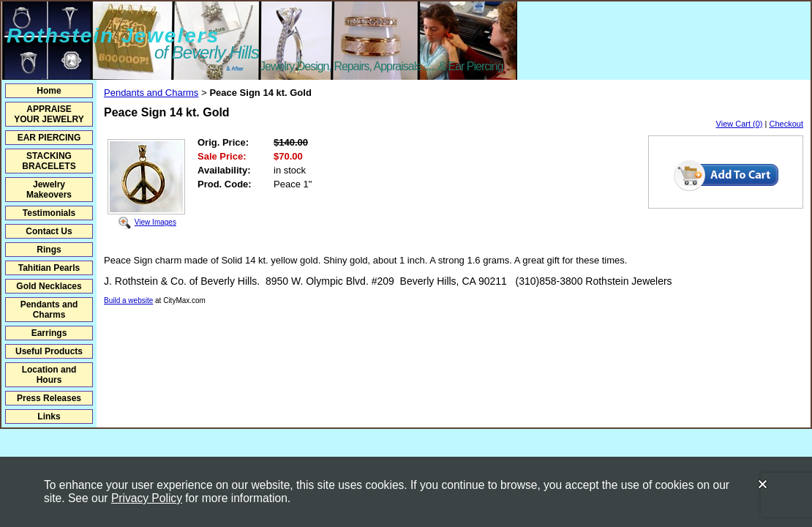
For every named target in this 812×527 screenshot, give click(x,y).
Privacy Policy (147, 498)
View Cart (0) (740, 124)
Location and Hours (49, 375)
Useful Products (49, 351)
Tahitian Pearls (49, 268)
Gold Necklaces (49, 286)
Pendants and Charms (49, 310)
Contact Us (49, 231)
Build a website (128, 300)
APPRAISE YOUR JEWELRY (49, 114)
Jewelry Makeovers (49, 190)
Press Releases (49, 398)
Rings (49, 250)
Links (49, 416)
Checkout (786, 124)
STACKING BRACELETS (49, 161)
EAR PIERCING (49, 138)
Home (49, 91)
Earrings (49, 333)
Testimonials (49, 213)
